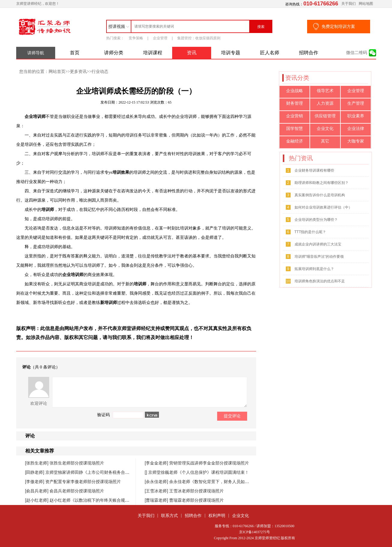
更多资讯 (78, 71)
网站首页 (57, 71)
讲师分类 (114, 53)
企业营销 (295, 116)
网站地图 (366, 4)
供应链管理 (325, 116)
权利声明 (217, 515)
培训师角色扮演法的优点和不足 (320, 281)
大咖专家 (356, 141)
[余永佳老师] (157, 482)
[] (147, 472)
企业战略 (295, 91)
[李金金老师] (157, 463)
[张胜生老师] (37, 463)
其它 (325, 141)
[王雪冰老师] (157, 491)
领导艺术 (325, 91)
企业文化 (325, 129)
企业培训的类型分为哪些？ (316, 220)
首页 (75, 53)
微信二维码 (357, 53)
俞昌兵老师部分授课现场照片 (77, 491)
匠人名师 (270, 53)
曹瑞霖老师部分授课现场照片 (196, 500)
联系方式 (169, 515)
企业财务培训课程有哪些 (314, 170)
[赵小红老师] (37, 500)
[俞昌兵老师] (37, 491)
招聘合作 (309, 53)
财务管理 (295, 103)
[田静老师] (35, 472)
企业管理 (160, 38)
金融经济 (295, 141)
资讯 (192, 53)
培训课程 (153, 53)
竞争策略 (136, 38)
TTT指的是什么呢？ (310, 232)
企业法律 (356, 129)
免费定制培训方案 (338, 26)
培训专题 (231, 53)
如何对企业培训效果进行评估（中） (323, 207)
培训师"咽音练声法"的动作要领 (319, 257)
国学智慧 (295, 129)
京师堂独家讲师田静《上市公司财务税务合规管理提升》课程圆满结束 (110, 472)
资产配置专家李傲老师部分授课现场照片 (83, 482)
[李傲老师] (35, 482)
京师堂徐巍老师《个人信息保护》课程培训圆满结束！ (199, 472)
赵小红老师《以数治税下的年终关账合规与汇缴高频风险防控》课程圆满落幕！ (123, 500)
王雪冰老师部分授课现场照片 (196, 491)
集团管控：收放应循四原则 (199, 38)
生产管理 (356, 103)
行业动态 (100, 71)
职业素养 (356, 116)
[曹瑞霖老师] (157, 500)
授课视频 (117, 26)
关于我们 (349, 4)
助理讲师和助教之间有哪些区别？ (322, 183)
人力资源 (325, 103)
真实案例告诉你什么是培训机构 (320, 195)
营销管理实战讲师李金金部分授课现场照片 (209, 463)
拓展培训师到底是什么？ (314, 269)
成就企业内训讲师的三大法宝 (318, 244)
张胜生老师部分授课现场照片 (77, 463)
